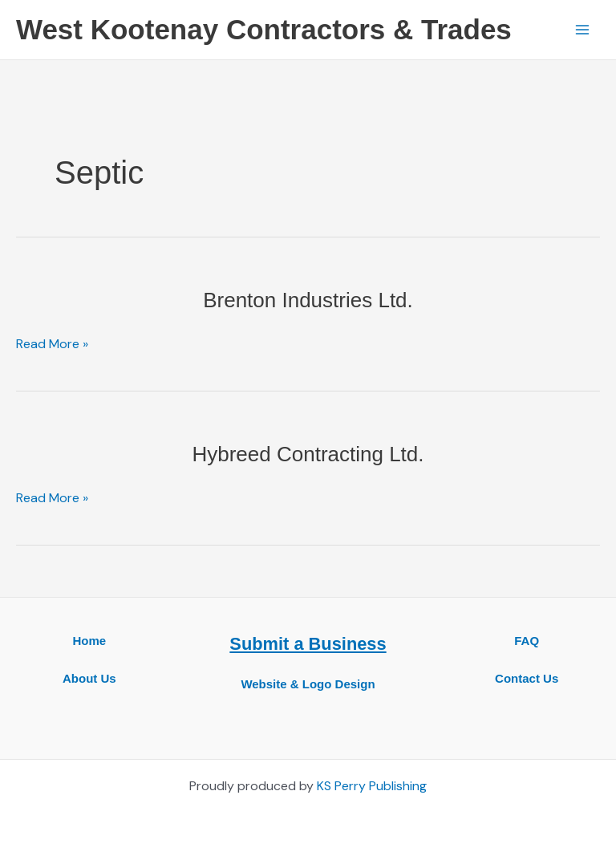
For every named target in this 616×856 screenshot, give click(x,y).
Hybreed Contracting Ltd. (308, 454)
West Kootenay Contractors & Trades (264, 29)
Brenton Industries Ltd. (308, 300)
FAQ (527, 641)
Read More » (52, 344)
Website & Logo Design (308, 684)
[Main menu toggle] (582, 30)
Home (89, 641)
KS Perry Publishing (372, 786)
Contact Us (527, 678)
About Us (89, 678)
